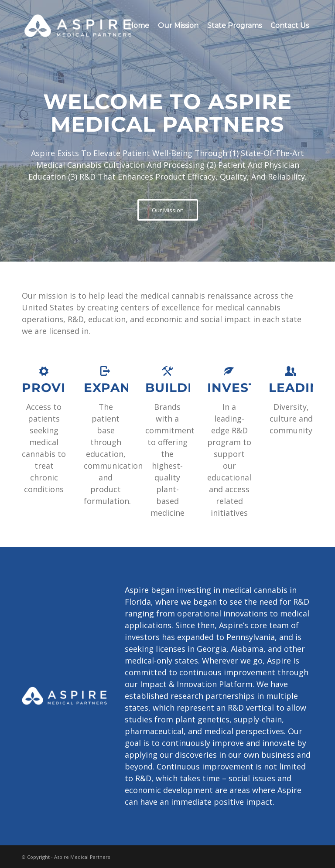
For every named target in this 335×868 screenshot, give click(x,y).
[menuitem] (138, 26)
